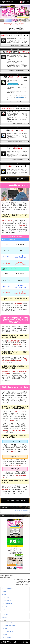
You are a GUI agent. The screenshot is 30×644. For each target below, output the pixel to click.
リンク (4, 610)
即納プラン (5, 618)
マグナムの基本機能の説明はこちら (20, 45)
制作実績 (5, 595)
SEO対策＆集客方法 (7, 601)
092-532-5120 (22, 579)
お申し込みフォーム (13, 84)
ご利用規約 (5, 635)
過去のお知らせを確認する (21, 511)
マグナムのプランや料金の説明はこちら (19, 71)
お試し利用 (5, 629)
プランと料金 (6, 615)
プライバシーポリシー (8, 604)
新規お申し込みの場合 (7, 623)
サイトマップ (6, 607)
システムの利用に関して (8, 632)
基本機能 (5, 592)
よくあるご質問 (6, 598)
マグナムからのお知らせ (8, 589)
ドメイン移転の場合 (8, 626)
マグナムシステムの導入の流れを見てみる (18, 102)
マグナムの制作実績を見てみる (21, 124)
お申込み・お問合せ (7, 638)
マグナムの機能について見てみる (20, 160)
